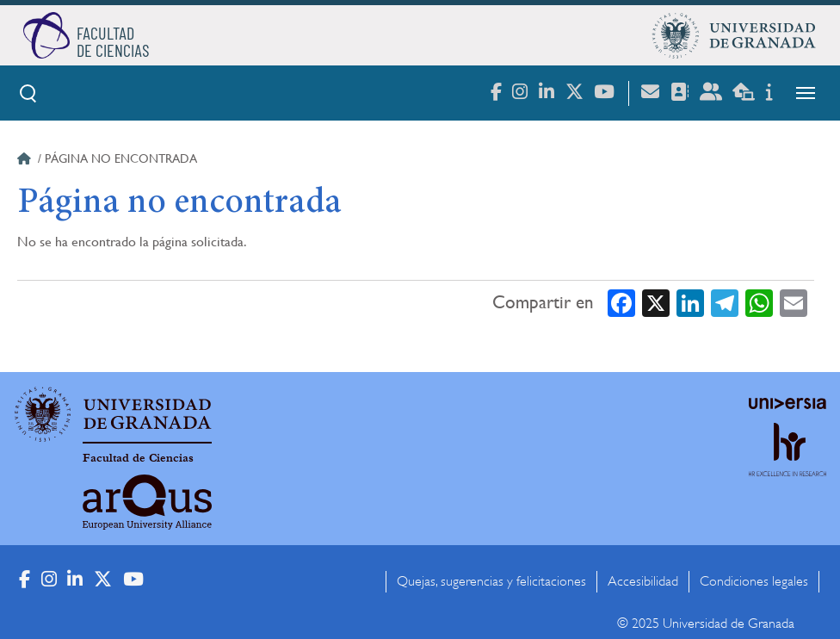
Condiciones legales (754, 581)
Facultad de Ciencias (138, 458)
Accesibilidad (643, 581)
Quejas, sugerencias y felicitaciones (491, 581)
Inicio (26, 161)
